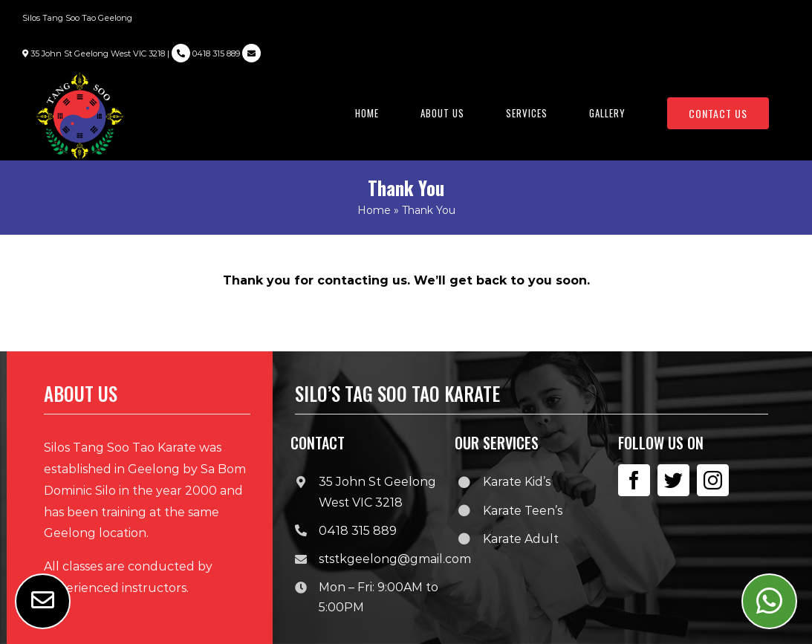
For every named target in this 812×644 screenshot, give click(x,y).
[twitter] (673, 480)
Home (374, 210)
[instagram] (713, 480)
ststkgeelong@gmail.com (395, 559)
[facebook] (634, 480)
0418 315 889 (206, 53)
